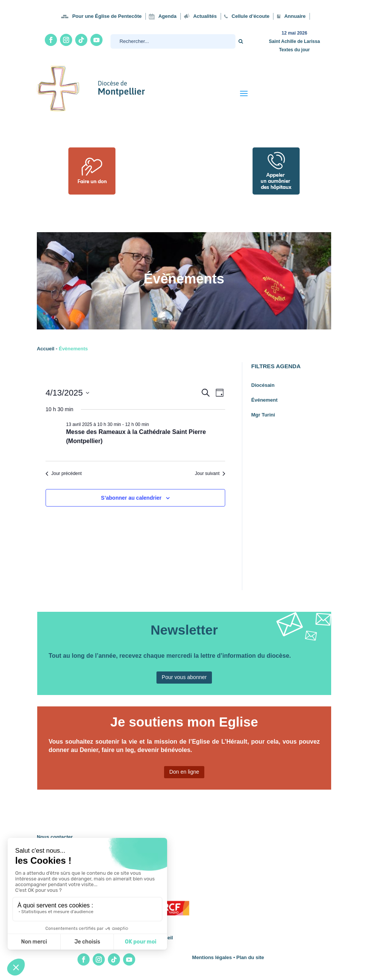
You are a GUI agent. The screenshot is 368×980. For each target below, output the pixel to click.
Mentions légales (212, 957)
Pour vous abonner (184, 677)
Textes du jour (295, 50)
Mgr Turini (263, 415)
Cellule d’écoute (251, 16)
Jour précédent (64, 473)
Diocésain (263, 385)
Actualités (205, 16)
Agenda (167, 16)
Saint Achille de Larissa (294, 41)
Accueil (46, 349)
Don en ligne (184, 772)
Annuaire (295, 16)
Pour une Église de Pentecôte (107, 16)
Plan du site (250, 957)
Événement (265, 400)
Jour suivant (210, 473)
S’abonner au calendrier (131, 498)
